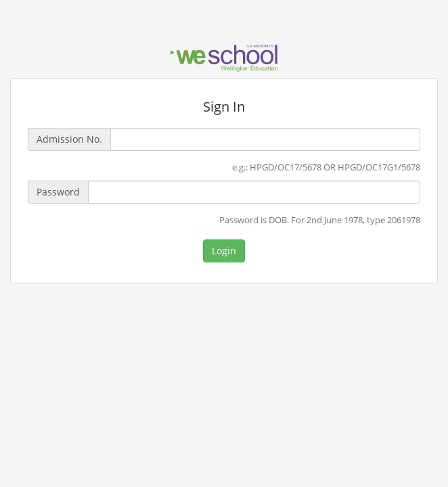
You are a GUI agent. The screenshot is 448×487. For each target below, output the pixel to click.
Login (224, 251)
